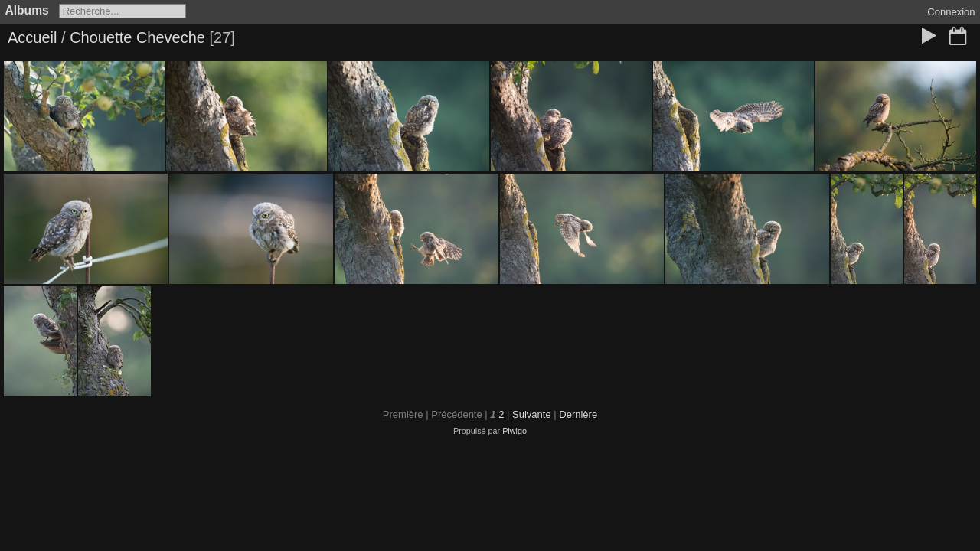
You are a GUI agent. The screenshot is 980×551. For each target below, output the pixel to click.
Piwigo (514, 431)
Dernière (578, 414)
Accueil (32, 37)
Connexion (951, 12)
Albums (27, 10)
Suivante (532, 414)
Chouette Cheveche (137, 37)
